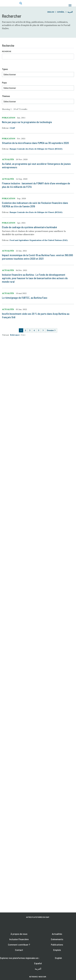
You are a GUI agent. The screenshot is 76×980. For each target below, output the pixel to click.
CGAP (12, 128)
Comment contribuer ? (19, 945)
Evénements (57, 939)
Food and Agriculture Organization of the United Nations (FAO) (39, 240)
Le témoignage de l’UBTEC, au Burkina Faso (25, 298)
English (51, 12)
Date (23, 335)
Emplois (57, 950)
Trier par (6, 335)
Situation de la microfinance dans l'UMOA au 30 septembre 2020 (35, 143)
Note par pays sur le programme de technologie (27, 122)
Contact (19, 950)
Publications (57, 945)
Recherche (7, 51)
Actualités (57, 934)
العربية (70, 12)
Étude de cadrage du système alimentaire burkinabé (29, 227)
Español (61, 12)
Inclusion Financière (19, 939)
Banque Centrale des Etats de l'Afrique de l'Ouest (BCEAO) (36, 149)
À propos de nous (19, 934)
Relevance (15, 335)
